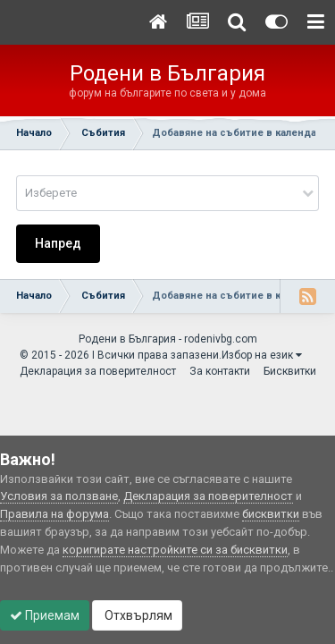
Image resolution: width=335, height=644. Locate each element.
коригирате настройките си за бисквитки (175, 550)
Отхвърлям (137, 615)
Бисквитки (290, 371)
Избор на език (262, 355)
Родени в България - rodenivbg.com (168, 339)
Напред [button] (58, 243)
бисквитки (271, 514)
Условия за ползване (59, 496)
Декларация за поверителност (98, 371)
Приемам (45, 615)
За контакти (220, 371)
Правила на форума (54, 514)
